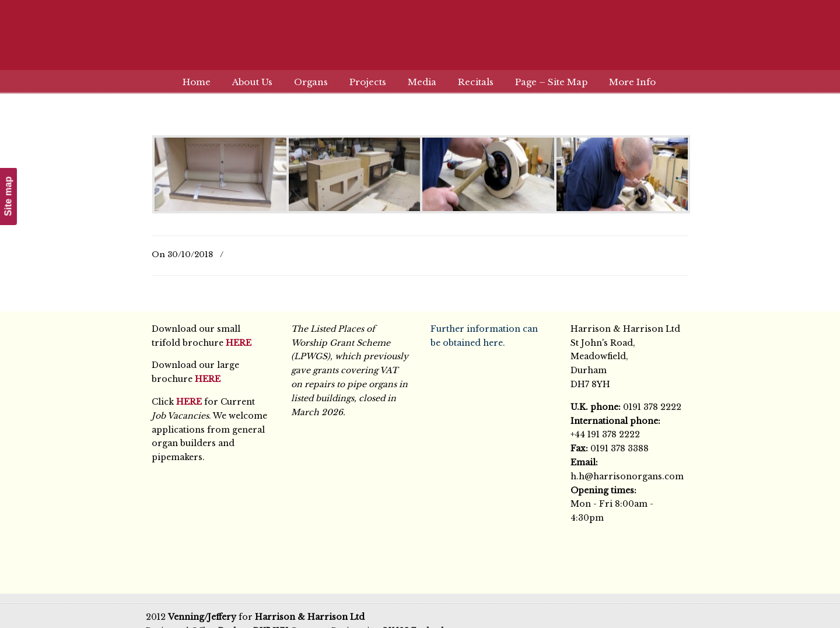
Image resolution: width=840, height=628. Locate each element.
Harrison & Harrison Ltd (420, 42)
